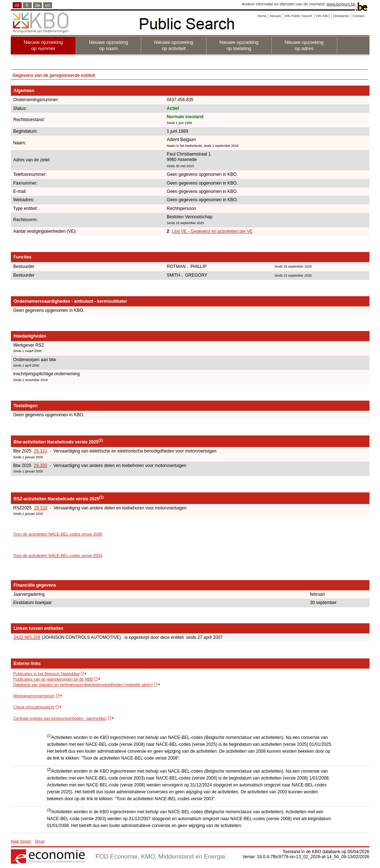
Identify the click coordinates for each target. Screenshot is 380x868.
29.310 (40, 451)
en (48, 5)
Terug (39, 841)
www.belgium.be (341, 4)
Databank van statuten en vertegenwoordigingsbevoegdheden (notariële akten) (83, 685)
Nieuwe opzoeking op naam (109, 45)
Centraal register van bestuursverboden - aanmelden (60, 718)
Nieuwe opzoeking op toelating (239, 45)
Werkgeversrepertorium (34, 696)
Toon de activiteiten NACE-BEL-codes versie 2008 (58, 534)
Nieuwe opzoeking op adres (304, 45)
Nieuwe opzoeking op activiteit (174, 45)
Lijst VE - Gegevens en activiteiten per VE (212, 231)
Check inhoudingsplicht (34, 707)
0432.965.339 (27, 637)
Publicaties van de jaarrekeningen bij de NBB (53, 679)
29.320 (40, 466)
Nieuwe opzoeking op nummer (43, 45)
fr (27, 5)
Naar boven (21, 841)
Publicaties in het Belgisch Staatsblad (47, 674)
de (37, 5)
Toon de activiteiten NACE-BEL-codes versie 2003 (58, 555)
